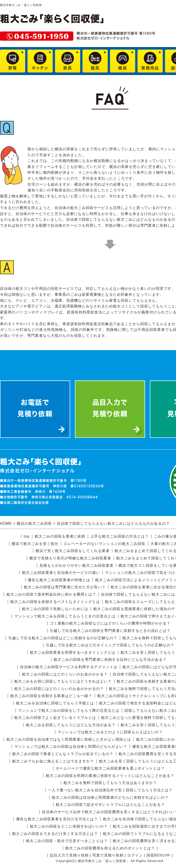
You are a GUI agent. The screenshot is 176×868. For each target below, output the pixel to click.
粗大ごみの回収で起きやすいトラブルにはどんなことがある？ (110, 805)
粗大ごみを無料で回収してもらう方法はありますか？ (110, 783)
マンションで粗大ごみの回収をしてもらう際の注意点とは (69, 710)
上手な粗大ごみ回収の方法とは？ (120, 536)
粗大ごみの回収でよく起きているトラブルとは (55, 718)
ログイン (135, 855)
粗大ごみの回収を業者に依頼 (60, 536)
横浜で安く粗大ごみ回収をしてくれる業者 (73, 551)
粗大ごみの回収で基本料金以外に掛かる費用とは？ (51, 594)
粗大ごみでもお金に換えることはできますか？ (53, 761)
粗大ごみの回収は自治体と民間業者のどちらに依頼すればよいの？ (110, 797)
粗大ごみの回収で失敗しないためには (55, 609)
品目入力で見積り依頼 (69, 855)
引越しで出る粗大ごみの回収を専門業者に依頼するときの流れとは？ (110, 631)
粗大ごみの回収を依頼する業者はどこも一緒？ (51, 696)
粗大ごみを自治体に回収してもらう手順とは (55, 703)
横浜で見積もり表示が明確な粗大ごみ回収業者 (70, 558)
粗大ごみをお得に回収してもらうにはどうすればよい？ (63, 681)
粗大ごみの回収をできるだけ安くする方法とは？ (55, 834)
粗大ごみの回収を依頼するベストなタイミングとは (55, 602)
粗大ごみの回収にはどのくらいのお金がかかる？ (65, 674)
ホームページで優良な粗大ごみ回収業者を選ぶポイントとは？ (110, 768)
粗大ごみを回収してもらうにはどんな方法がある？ (71, 725)
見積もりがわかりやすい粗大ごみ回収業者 (76, 565)
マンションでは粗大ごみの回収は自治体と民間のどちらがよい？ (71, 747)
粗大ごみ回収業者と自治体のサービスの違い (61, 573)
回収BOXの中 (158, 855)
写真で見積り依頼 (108, 855)
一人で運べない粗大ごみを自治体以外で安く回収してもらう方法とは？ (110, 790)
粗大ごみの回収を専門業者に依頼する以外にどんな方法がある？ (110, 660)
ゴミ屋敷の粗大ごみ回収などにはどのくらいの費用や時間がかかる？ (110, 623)
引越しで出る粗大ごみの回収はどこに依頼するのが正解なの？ (63, 638)
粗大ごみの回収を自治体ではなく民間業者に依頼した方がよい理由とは (69, 739)
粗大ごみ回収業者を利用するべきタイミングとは (73, 652)
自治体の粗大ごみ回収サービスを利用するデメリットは (69, 667)
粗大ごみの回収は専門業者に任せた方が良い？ (65, 587)
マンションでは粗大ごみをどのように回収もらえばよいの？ (110, 732)
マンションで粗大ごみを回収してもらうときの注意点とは (65, 616)
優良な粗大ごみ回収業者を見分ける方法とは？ (57, 819)
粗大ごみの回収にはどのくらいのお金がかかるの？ (59, 689)
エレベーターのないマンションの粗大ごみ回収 (104, 544)
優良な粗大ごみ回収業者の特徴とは (59, 580)
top (26, 536)
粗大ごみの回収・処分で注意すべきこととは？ (67, 841)
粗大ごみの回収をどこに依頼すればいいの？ (69, 826)
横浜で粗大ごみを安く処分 (35, 544)
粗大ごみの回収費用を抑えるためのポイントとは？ (110, 848)
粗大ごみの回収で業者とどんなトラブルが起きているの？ (63, 754)
